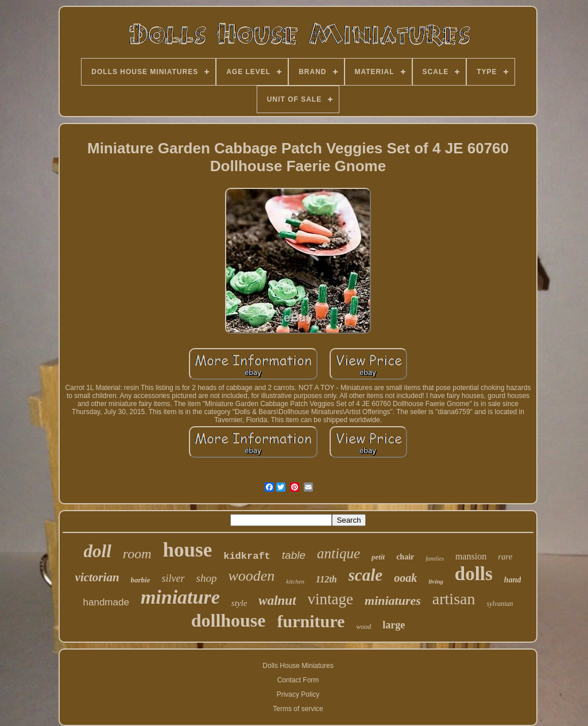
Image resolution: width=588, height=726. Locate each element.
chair (405, 557)
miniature (180, 597)
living (436, 581)
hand (513, 580)
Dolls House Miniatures (298, 666)
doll (98, 551)
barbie (141, 580)
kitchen (295, 581)
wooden (251, 576)
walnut (277, 601)
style (239, 603)
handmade (106, 602)
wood (363, 627)
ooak (405, 578)
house (188, 550)
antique (339, 553)
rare (505, 557)
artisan (454, 599)
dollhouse (229, 620)
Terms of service (298, 709)
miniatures (393, 601)
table (294, 555)
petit (378, 557)
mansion (471, 556)
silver (173, 578)
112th (326, 579)
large (394, 625)
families (435, 559)
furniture (311, 621)
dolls (474, 574)
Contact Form (298, 680)
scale (366, 575)
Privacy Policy (298, 694)
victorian (97, 577)
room (137, 554)
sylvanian (500, 604)
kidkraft (247, 556)
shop (207, 578)
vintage (330, 599)
